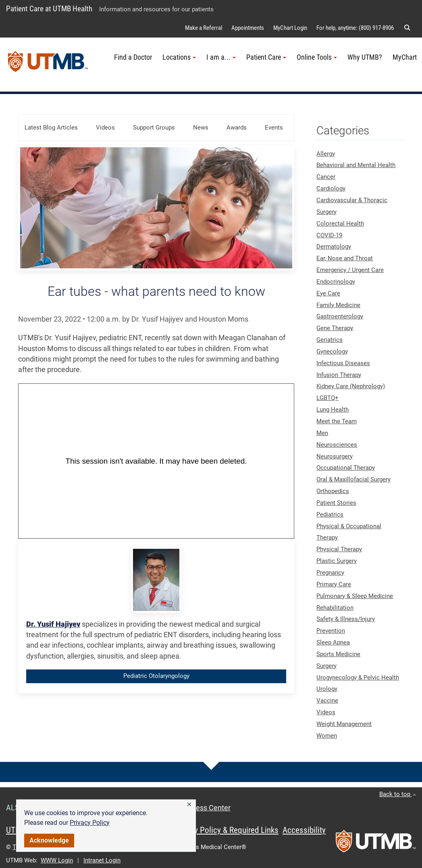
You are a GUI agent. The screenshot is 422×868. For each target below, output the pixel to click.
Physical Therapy (339, 549)
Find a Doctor (133, 57)
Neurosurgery (335, 456)
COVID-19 (329, 235)
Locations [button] (179, 57)
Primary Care (334, 584)
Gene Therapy (335, 328)
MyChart (405, 57)
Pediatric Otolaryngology (156, 676)
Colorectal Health (340, 224)
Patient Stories (336, 503)
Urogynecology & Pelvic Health (358, 678)
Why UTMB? (365, 57)
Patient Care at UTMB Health (49, 9)
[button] (189, 805)
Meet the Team (337, 421)
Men (322, 433)
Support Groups (154, 128)
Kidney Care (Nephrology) (351, 386)
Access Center (207, 808)
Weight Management (344, 724)
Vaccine (327, 701)
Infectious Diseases (343, 363)
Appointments (248, 28)
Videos (105, 128)
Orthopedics (333, 491)
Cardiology (331, 188)
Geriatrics (329, 340)
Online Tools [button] (317, 57)
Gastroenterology (340, 316)
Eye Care (328, 293)
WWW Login (57, 860)
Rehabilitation (335, 608)
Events (274, 128)
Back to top (398, 794)
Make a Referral (204, 28)
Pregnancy (330, 573)
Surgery (326, 666)
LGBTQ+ (327, 398)
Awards (237, 128)
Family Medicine (338, 305)
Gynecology (332, 351)
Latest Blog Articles (51, 128)
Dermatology (334, 247)
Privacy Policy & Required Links (226, 830)
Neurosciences (337, 445)
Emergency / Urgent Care (350, 270)
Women (327, 736)
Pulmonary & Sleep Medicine (355, 596)
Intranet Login (102, 860)
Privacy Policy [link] (90, 823)
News (201, 128)
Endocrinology (336, 282)
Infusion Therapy (339, 375)
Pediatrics (330, 515)
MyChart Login (290, 28)
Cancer (326, 177)
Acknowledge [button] (49, 840)
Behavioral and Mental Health (356, 165)
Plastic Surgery (337, 561)
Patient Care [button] (266, 57)
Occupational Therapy (346, 468)
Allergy (326, 154)
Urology (327, 689)
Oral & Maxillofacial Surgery (353, 479)
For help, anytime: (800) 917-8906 (355, 28)
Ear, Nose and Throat (345, 258)
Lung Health (333, 410)
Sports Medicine (338, 654)
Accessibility (304, 830)
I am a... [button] (221, 57)
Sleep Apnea (333, 642)
